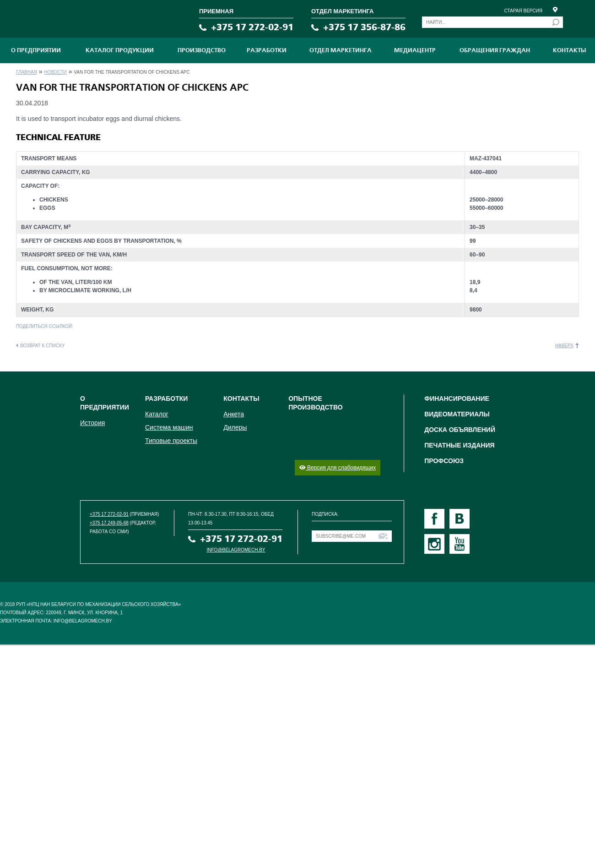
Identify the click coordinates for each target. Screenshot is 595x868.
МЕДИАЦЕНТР (415, 50)
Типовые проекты (171, 441)
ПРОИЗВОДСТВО (202, 50)
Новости (55, 72)
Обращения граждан (495, 50)
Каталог (157, 414)
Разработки (267, 50)
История (92, 423)
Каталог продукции (120, 50)
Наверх (564, 346)
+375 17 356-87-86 (364, 27)
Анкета (234, 414)
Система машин (169, 427)
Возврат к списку (42, 346)
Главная (27, 72)
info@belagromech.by (236, 550)
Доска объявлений (460, 430)
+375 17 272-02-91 (252, 27)
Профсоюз (444, 461)
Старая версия (523, 11)
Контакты (569, 50)
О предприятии (36, 50)
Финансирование (457, 399)
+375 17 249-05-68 (109, 523)
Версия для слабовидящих (338, 468)
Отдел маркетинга (341, 50)
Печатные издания (459, 445)
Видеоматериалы (457, 414)
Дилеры (235, 427)
